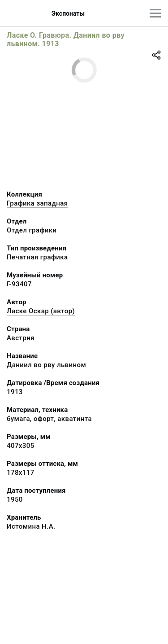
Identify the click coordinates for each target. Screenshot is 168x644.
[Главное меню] (155, 13)
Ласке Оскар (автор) (41, 311)
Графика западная (37, 203)
